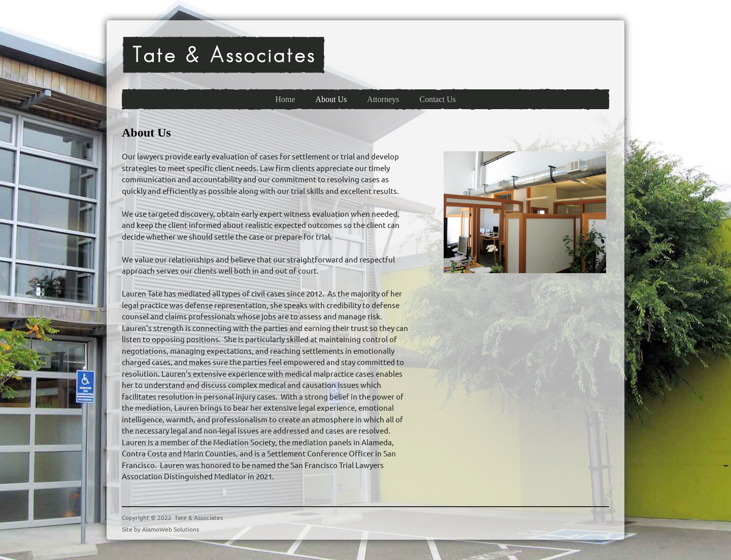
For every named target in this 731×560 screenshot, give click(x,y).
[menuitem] (285, 99)
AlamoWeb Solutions (171, 529)
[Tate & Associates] (223, 55)
